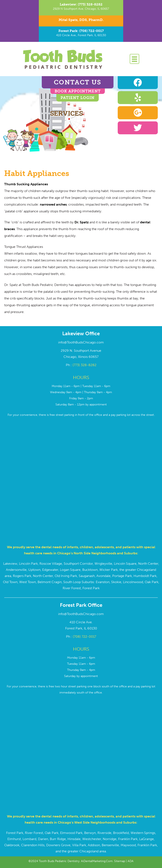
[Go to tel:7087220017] (81, 34)
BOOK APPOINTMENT (78, 91)
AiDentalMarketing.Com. (98, 861)
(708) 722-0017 (84, 637)
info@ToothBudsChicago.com (81, 342)
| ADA (129, 861)
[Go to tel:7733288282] (81, 8)
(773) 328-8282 (84, 365)
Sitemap (120, 861)
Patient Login (78, 98)
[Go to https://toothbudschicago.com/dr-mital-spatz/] (81, 21)
